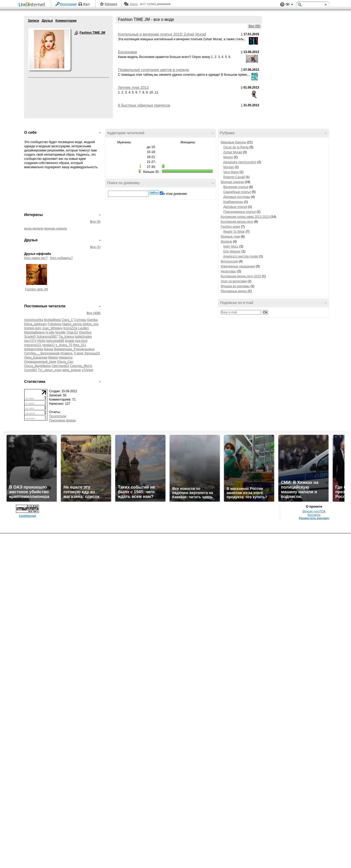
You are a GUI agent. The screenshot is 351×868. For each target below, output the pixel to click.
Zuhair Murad (233, 152)
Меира (53, 357)
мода (28, 228)
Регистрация (68, 4)
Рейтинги (111, 4)
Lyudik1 (84, 328)
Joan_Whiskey (52, 328)
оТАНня (87, 370)
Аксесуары (229, 271)
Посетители (58, 416)
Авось (134, 4)
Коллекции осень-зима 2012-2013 (245, 217)
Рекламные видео (234, 291)
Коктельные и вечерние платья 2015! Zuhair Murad (162, 34)
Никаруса (66, 357)
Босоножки (128, 52)
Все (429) (93, 313)
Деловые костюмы (237, 197)
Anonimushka (34, 320)
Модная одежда (232, 182)
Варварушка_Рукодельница (74, 349)
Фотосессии (229, 261)
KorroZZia (70, 328)
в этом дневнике (175, 194)
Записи (34, 21)
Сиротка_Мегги (81, 366)
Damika (92, 320)
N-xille (50, 332)
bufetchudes (83, 337)
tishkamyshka (34, 349)
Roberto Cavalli (234, 177)
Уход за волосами (234, 281)
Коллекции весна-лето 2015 (241, 276)
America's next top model (241, 256)
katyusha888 (55, 341)
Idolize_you (91, 324)
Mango (228, 157)
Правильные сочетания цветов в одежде (154, 70)
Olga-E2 (72, 332)
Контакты (314, 849)
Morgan (229, 167)
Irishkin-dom (33, 328)
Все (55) (254, 26)
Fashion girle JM (36, 289)
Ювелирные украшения (238, 266)
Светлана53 (60, 366)
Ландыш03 (92, 353)
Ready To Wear (234, 232)
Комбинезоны (233, 202)
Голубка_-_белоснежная (42, 353)
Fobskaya (55, 324)
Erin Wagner (232, 251)
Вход (86, 4)
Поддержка (282, 5)
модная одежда (55, 228)
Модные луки (231, 237)
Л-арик (79, 353)
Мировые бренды (234, 142)
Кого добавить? (61, 258)
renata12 (48, 345)
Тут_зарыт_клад (50, 370)
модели (38, 228)
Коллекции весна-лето (237, 222)
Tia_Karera (66, 337)
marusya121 (33, 345)
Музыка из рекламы (235, 286)
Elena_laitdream (36, 324)
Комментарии (66, 21)
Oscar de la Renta (236, 147)
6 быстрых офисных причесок (144, 105)
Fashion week (231, 227)
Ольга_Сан (65, 362)
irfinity (41, 341)
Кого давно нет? (36, 258)
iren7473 (30, 341)
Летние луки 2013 (134, 87)
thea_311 (79, 345)
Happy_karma (72, 324)
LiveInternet (33, 5)
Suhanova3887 (47, 337)
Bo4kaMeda (53, 320)
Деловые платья (235, 207)
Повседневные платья (240, 212)
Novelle (60, 332)
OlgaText (85, 332)
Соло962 (31, 370)
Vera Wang (231, 172)
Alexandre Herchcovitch (240, 162)
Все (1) (95, 247)
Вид (289, 5)
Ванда (49, 349)
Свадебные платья (237, 192)
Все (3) (95, 222)
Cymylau (80, 320)
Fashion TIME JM (76, 33)
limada (70, 341)
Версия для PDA (314, 846)
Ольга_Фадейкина (38, 366)
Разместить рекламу (314, 853)
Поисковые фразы (62, 420)
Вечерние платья (236, 187)
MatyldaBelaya (35, 332)
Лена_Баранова (36, 357)
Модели (227, 242)
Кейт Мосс (231, 247)
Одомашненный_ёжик (40, 362)
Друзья (47, 21)
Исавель (67, 353)
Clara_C (67, 320)
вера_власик (72, 370)
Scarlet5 (30, 337)
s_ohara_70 (64, 345)
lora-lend (81, 341)
